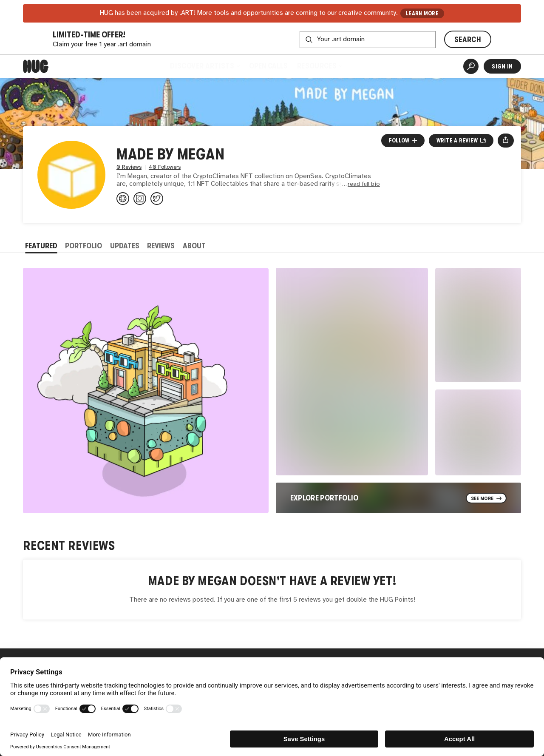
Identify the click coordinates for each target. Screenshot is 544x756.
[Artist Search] (471, 66)
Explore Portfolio (324, 498)
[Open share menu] (506, 140)
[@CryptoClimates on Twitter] (157, 199)
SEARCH (468, 40)
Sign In (502, 66)
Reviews (161, 246)
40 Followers (165, 167)
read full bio (364, 184)
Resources (319, 66)
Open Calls (268, 66)
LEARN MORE (422, 13)
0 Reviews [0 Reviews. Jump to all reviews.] (129, 167)
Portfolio (84, 246)
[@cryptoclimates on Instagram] (140, 199)
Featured (41, 246)
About (194, 246)
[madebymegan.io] (123, 199)
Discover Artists (205, 66)
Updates (125, 246)
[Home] (36, 66)
